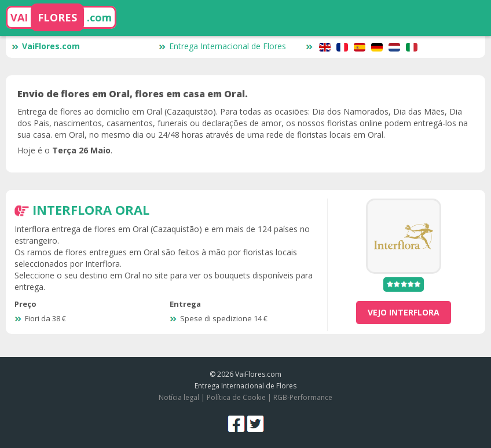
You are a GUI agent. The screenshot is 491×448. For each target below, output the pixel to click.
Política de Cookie (236, 397)
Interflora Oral (91, 210)
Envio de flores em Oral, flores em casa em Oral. (133, 94)
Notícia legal (179, 397)
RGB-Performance (303, 397)
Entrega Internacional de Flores (222, 46)
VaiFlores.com (46, 46)
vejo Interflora (404, 312)
